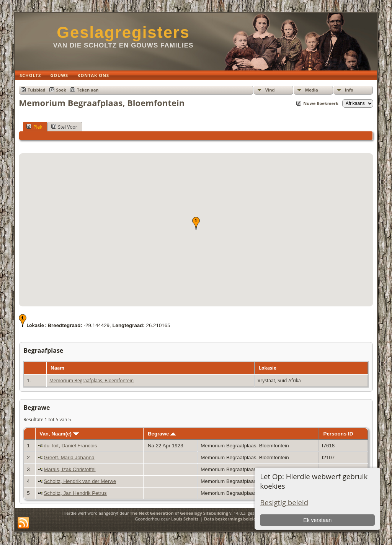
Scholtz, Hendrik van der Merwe (80, 481)
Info (349, 90)
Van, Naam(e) (59, 434)
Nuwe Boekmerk (321, 103)
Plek (34, 127)
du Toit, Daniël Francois (70, 446)
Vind (270, 90)
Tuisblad (36, 90)
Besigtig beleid (284, 502)
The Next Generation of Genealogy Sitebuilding (179, 513)
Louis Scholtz (185, 519)
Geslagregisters (123, 32)
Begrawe (162, 434)
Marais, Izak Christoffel (69, 469)
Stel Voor (64, 127)
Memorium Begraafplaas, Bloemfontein (91, 381)
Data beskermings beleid (230, 519)
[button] (196, 223)
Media (312, 90)
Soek (61, 90)
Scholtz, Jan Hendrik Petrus (75, 493)
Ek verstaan (317, 520)
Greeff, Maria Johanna (69, 457)
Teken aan (88, 90)
